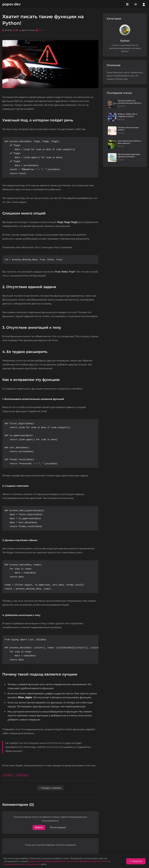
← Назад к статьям (50, 788)
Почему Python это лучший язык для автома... (130, 102)
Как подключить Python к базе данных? (130, 142)
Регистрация (58, 827)
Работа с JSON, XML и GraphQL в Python (127, 115)
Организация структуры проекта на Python (129, 155)
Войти (39, 827)
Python (42, 30)
